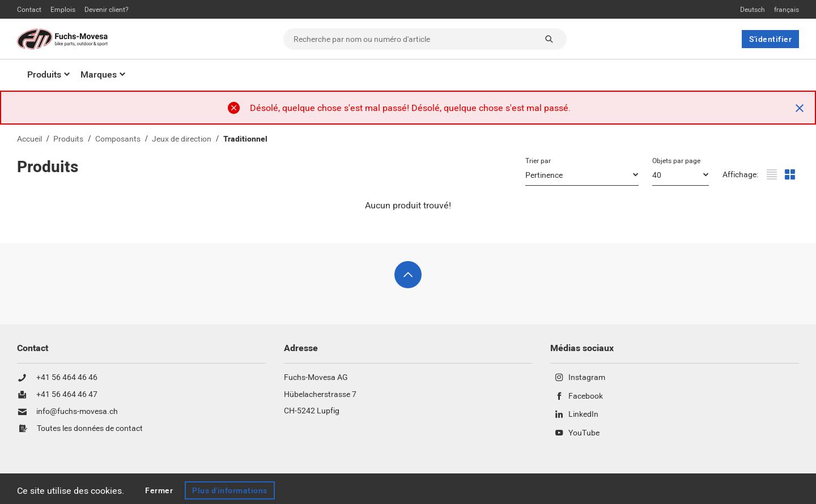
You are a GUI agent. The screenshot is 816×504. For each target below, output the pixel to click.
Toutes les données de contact (90, 429)
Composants (118, 139)
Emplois (63, 10)
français (787, 10)
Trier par (538, 161)
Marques (99, 74)
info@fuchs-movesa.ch (77, 412)
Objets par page (676, 161)
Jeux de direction (182, 139)
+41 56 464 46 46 (67, 378)
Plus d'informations (230, 490)
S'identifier (770, 39)
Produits (44, 74)
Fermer (159, 490)
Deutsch (753, 10)
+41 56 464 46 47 (67, 395)
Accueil (29, 139)
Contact (29, 10)
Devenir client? (107, 10)
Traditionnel (245, 139)
